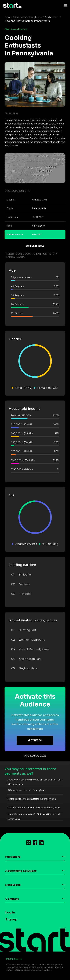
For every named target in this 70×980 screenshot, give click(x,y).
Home (8, 17)
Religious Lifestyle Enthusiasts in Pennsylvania (31, 799)
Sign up (11, 919)
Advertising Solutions (21, 871)
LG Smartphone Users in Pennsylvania (27, 790)
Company (12, 899)
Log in (10, 912)
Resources (13, 885)
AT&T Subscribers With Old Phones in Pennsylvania (33, 808)
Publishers (13, 857)
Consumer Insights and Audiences (37, 17)
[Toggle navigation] (65, 5)
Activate (35, 740)
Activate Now (35, 246)
